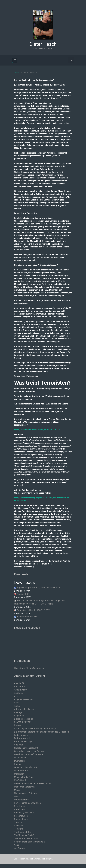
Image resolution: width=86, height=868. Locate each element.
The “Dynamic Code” (24, 835)
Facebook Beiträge (23, 741)
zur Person (19, 848)
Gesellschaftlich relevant (26, 748)
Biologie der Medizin (24, 719)
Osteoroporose (21, 800)
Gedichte (18, 745)
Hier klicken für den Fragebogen (29, 668)
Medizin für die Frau (24, 777)
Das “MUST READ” (23, 722)
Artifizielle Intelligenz (24, 709)
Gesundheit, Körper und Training (29, 751)
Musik (17, 790)
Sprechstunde (21, 816)
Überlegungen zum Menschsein (29, 842)
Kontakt (18, 764)
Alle (16, 696)
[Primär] (15, 60)
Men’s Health (20, 780)
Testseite (19, 829)
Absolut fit (19, 683)
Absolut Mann (21, 690)
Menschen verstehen (24, 787)
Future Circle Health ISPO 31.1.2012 (34, 610)
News (17, 796)
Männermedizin (22, 771)
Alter (16, 703)
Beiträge (18, 712)
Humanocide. (21, 758)
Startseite (17, 72)
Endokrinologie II (22, 738)
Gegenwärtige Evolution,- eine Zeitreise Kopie (38, 588)
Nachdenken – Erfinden (25, 793)
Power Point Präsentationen (27, 803)
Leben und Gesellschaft (26, 767)
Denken (18, 725)
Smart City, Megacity (24, 813)
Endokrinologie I (22, 735)
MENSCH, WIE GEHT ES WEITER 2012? (33, 783)
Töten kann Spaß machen (26, 838)
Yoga (17, 845)
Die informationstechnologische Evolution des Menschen (41, 732)
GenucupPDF (23, 594)
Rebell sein (19, 806)
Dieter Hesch (43, 44)
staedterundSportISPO (27, 617)
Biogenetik (19, 716)
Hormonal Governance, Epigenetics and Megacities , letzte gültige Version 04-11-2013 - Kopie (40, 602)
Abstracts (19, 693)
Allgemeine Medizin (24, 699)
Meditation (19, 774)
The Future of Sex (23, 832)
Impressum (20, 761)
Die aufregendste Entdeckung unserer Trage (35, 729)
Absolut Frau (20, 686)
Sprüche (18, 822)
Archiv (17, 706)
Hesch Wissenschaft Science (28, 754)
